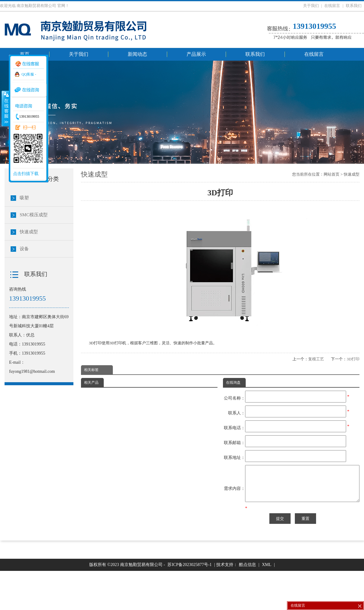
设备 (24, 249)
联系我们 (354, 6)
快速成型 (352, 174)
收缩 (5, 108)
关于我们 (311, 6)
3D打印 (353, 359)
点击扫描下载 (26, 174)
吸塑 (24, 198)
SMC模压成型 (34, 215)
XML (266, 604)
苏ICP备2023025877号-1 (189, 604)
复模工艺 (316, 359)
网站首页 (332, 174)
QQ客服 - (29, 74)
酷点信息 (248, 604)
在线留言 (332, 6)
